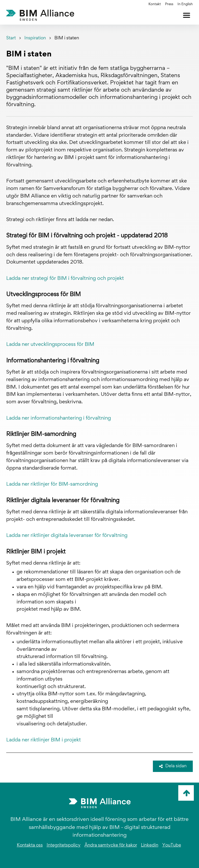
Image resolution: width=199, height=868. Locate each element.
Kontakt (155, 4)
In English (185, 4)
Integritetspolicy (64, 845)
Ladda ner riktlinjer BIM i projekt (44, 740)
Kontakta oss (30, 845)
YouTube (172, 845)
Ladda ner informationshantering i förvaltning (59, 418)
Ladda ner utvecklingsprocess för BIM (50, 345)
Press (169, 4)
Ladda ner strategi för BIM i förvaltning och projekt (65, 279)
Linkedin (150, 845)
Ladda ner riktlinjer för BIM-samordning (52, 484)
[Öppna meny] (187, 15)
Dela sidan (173, 766)
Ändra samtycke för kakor (111, 845)
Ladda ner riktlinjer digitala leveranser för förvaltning (67, 536)
